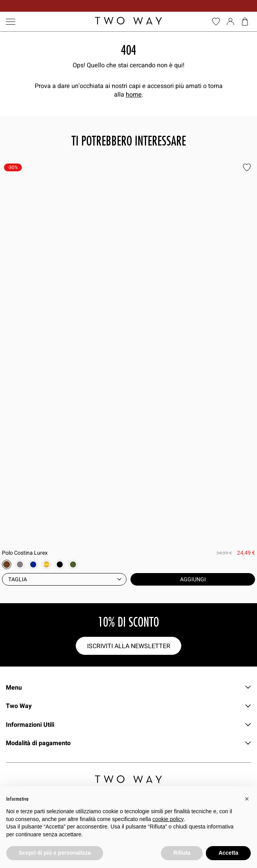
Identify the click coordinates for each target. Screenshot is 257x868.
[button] (247, 799)
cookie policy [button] (168, 819)
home (134, 94)
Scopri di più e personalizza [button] (55, 853)
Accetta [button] (228, 853)
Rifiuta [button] (182, 853)
